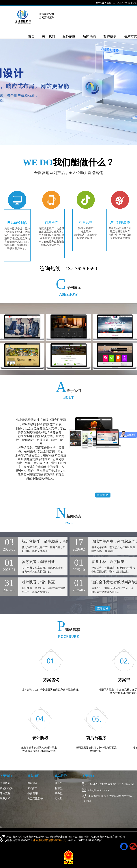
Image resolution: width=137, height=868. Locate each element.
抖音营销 (86, 222)
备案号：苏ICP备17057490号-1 (85, 840)
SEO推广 (32, 788)
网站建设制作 (17, 223)
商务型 (59, 793)
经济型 (59, 783)
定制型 (59, 799)
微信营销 (33, 793)
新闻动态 (89, 36)
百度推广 (51, 223)
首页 (31, 36)
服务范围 (69, 36)
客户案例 (110, 36)
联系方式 (130, 36)
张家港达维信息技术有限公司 (50, 840)
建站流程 (5, 793)
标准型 (59, 788)
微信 (133, 846)
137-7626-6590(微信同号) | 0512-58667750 (109, 784)
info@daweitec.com (96, 790)
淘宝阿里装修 (120, 222)
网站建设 (33, 783)
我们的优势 (6, 788)
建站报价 (61, 776)
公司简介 (5, 783)
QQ (124, 846)
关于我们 (48, 36)
